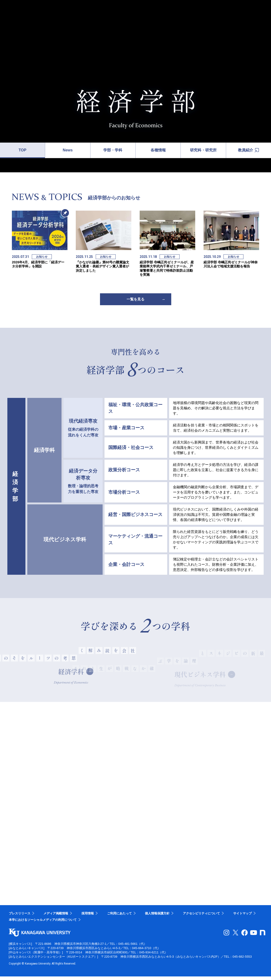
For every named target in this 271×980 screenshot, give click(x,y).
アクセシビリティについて (201, 917)
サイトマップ (242, 917)
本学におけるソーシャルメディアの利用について (43, 923)
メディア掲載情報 (56, 917)
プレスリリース (20, 917)
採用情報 (88, 917)
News (68, 150)
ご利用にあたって (119, 917)
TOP (22, 150)
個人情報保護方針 (157, 917)
